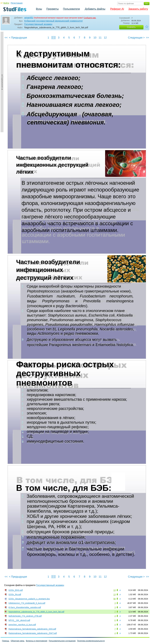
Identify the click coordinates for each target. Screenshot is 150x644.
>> (147, 38)
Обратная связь (18, 641)
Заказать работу (138, 9)
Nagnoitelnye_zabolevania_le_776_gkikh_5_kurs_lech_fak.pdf (36, 612)
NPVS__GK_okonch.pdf (19, 620)
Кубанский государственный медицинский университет (54, 21)
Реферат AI (117, 9)
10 (95, 38)
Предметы (52, 9)
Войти (6, 3)
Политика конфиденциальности (91, 641)
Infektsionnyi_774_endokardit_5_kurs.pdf (27, 603)
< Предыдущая (18, 38)
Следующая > (136, 38)
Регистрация (17, 3)
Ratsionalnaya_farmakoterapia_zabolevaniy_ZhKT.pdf (33, 633)
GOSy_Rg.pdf (15, 594)
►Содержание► (2, 82)
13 (114, 590)
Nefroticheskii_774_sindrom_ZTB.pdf (25, 616)
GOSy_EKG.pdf (16, 590)
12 (105, 38)
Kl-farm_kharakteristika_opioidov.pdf (25, 607)
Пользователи (71, 9)
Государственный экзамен (38, 24)
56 (114, 599)
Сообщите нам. (90, 18)
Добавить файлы (95, 9)
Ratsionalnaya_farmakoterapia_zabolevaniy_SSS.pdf (32, 629)
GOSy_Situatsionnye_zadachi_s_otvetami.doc (29, 599)
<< (6, 38)
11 (100, 38)
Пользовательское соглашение (62, 641)
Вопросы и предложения (37, 641)
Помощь (6, 641)
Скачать (131, 27)
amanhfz (29, 18)
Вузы (39, 9)
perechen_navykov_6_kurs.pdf (22, 625)
